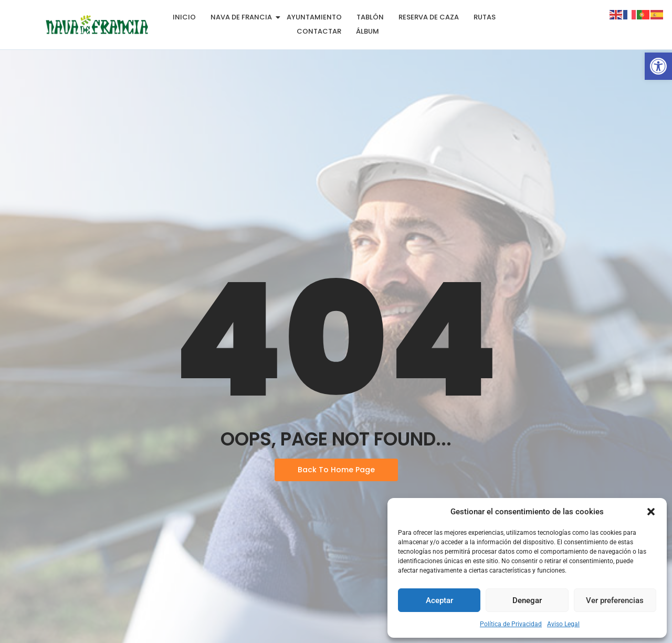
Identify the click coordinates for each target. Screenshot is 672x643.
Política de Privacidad (511, 624)
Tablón (370, 17)
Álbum (367, 31)
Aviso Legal (563, 624)
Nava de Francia (243, 17)
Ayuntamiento (314, 17)
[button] (658, 66)
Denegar (527, 600)
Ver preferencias (615, 600)
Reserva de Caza (429, 17)
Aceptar (439, 600)
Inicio (184, 17)
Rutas (485, 17)
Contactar (319, 31)
